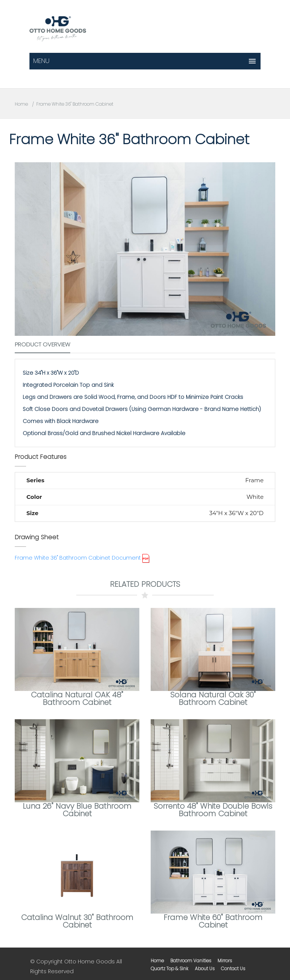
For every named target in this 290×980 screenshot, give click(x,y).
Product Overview (42, 344)
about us (205, 968)
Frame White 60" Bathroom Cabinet (213, 921)
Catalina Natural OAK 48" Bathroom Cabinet (77, 698)
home (157, 961)
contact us (233, 968)
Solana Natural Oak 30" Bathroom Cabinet (213, 698)
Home (21, 104)
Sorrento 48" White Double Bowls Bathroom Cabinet (213, 810)
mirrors (225, 961)
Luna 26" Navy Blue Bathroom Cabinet (77, 810)
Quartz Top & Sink (170, 968)
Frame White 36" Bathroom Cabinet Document (78, 558)
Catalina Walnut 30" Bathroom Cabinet (77, 921)
